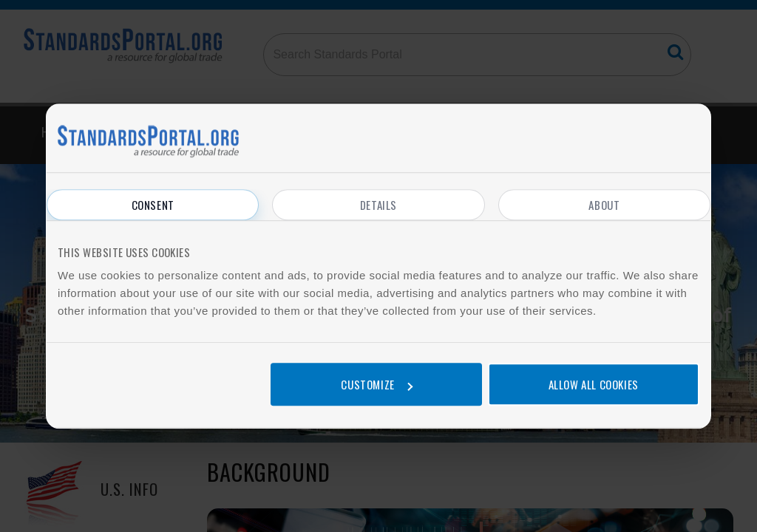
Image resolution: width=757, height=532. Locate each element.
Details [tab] (378, 205)
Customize (376, 384)
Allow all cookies (594, 384)
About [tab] (604, 205)
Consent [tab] (153, 205)
